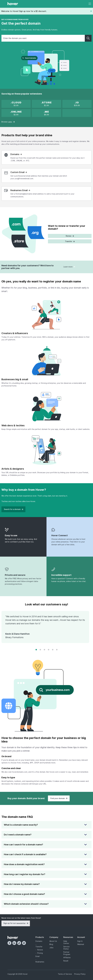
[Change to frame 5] (53, 650)
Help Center (66, 942)
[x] (16, 104)
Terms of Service (65, 974)
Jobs (51, 948)
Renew (40, 950)
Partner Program (67, 953)
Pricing (40, 953)
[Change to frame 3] (44, 650)
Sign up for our (16, 923)
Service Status (66, 948)
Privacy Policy (80, 974)
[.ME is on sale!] (46, 113)
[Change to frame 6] (57, 650)
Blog (51, 944)
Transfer (39, 947)
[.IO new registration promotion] (77, 104)
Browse (8, 122)
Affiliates (67, 957)
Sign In (80, 941)
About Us (53, 941)
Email (37, 956)
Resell (66, 961)
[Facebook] (9, 943)
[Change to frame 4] (49, 650)
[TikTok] (19, 943)
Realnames (40, 962)
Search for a (13, 509)
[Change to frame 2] (40, 650)
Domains (39, 941)
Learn (69, 267)
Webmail (81, 944)
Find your (59, 798)
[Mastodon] (24, 943)
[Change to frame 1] (36, 650)
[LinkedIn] (14, 943)
